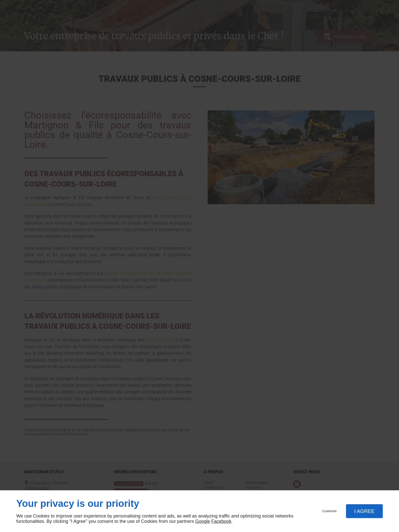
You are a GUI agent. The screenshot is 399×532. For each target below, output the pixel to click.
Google (203, 521)
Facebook (221, 521)
